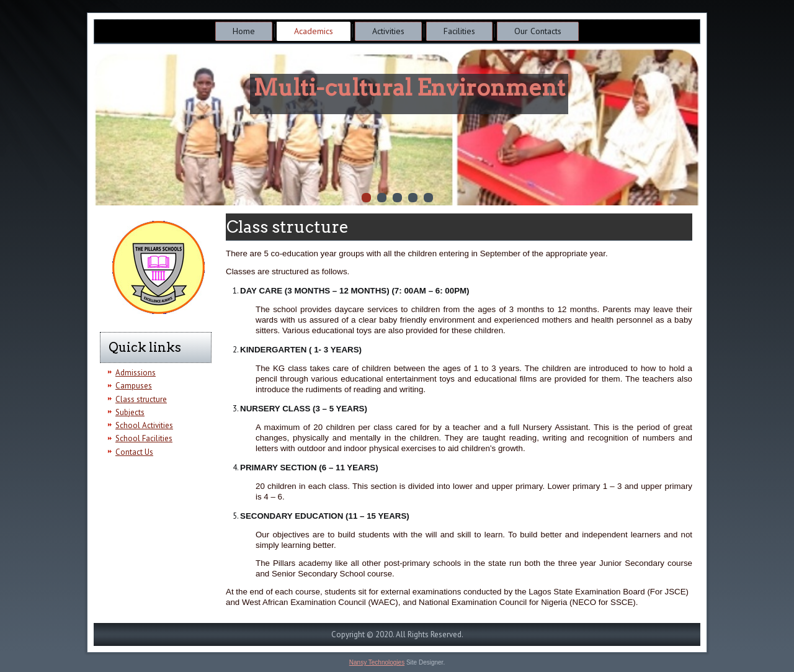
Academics (314, 31)
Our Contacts (538, 31)
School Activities (144, 425)
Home (244, 31)
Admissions (136, 373)
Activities (388, 31)
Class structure (141, 399)
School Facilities (144, 438)
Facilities (459, 31)
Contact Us (134, 452)
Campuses (134, 386)
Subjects (130, 412)
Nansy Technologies (377, 662)
